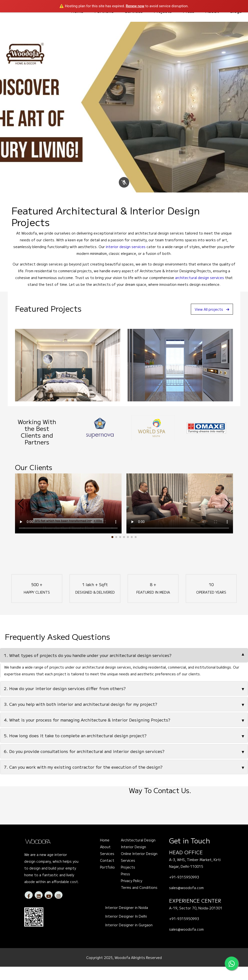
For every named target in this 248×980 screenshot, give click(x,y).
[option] (104, 441)
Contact (107, 874)
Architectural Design (138, 853)
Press (125, 887)
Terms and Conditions (139, 901)
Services (107, 867)
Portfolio (107, 880)
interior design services (126, 260)
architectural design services (200, 291)
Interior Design (133, 860)
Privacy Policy (132, 894)
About (105, 860)
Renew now (135, 6)
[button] (112, 550)
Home (105, 853)
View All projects (209, 322)
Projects (128, 880)
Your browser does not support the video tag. (68, 516)
